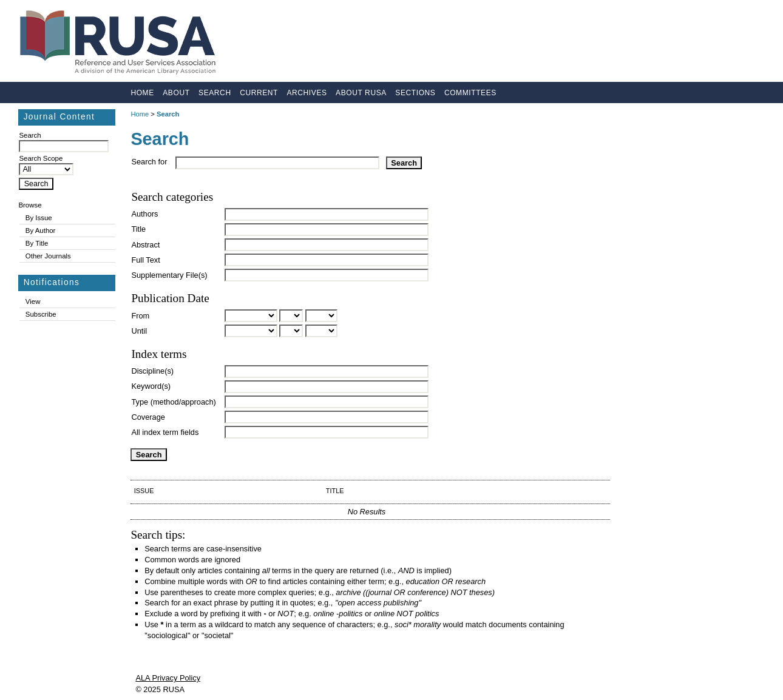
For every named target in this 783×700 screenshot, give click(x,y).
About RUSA (361, 93)
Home (142, 93)
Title (138, 229)
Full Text (145, 260)
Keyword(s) (151, 386)
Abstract (145, 245)
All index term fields (165, 432)
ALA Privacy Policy (168, 678)
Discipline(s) (152, 371)
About (176, 93)
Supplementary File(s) (169, 275)
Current (259, 93)
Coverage (148, 417)
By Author (41, 231)
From (140, 316)
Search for (149, 162)
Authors (144, 214)
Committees (470, 93)
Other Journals (48, 256)
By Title (37, 243)
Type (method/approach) (173, 402)
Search (215, 93)
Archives (307, 93)
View (33, 301)
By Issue (39, 218)
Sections (415, 93)
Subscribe (41, 314)
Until (139, 331)
